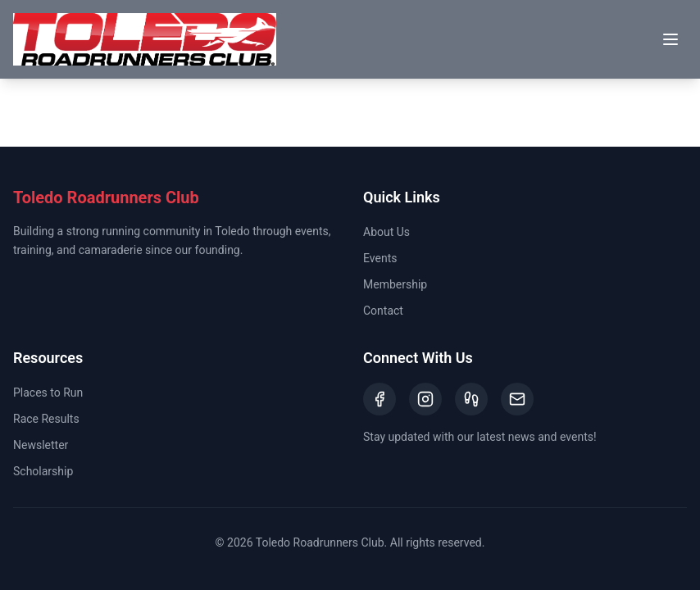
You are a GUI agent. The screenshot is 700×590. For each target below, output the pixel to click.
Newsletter (41, 445)
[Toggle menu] (670, 39)
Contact (383, 311)
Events (380, 258)
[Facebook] (380, 399)
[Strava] (471, 399)
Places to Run (48, 393)
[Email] (517, 399)
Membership (395, 284)
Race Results (46, 419)
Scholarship (43, 471)
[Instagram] (425, 399)
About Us (386, 232)
